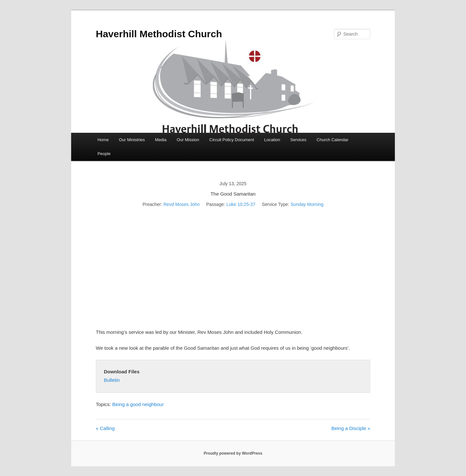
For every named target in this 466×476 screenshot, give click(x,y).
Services (298, 140)
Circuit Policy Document (232, 140)
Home (103, 140)
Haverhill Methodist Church (159, 34)
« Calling (105, 428)
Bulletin (112, 380)
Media (161, 140)
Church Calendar (332, 140)
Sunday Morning (307, 204)
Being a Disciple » (351, 428)
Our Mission (188, 140)
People (104, 154)
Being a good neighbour (138, 404)
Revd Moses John (182, 204)
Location (272, 140)
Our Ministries (132, 140)
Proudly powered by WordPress (233, 453)
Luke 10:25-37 (241, 204)
